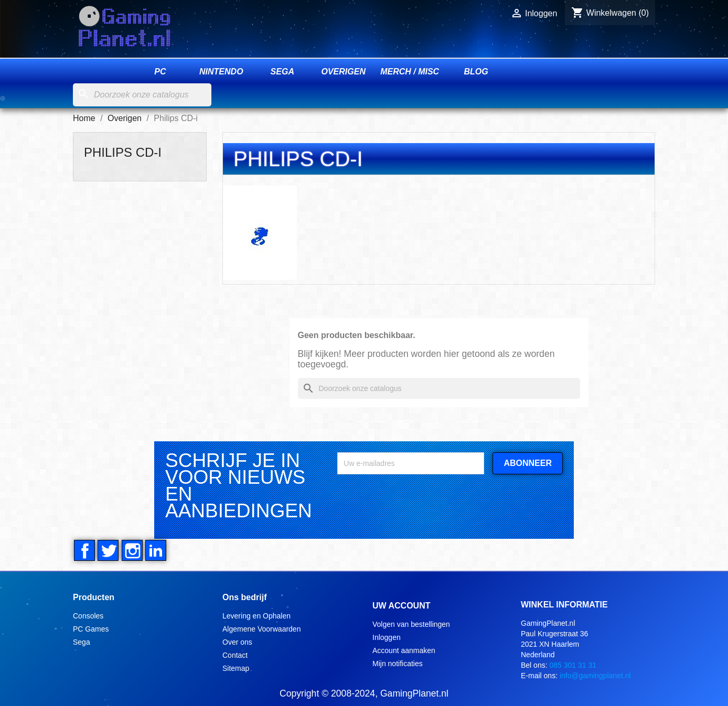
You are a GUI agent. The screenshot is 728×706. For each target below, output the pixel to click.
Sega (282, 72)
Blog (476, 72)
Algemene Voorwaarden (261, 628)
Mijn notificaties (398, 662)
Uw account (402, 605)
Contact (235, 654)
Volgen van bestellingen (411, 623)
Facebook (84, 550)
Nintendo (221, 72)
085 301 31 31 (573, 664)
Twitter (108, 550)
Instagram (131, 550)
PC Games (91, 628)
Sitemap (236, 667)
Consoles (88, 615)
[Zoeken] (142, 95)
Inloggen (387, 636)
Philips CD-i (123, 152)
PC (160, 72)
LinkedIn (154, 550)
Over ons (237, 641)
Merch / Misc (410, 72)
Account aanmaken (404, 649)
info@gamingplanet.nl (595, 675)
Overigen (343, 72)
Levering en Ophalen (256, 615)
